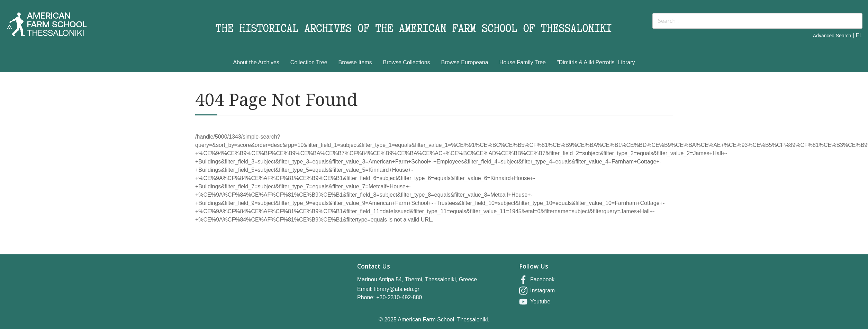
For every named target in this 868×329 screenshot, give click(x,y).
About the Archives (256, 62)
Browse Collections (407, 62)
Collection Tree (309, 62)
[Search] (757, 21)
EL (859, 35)
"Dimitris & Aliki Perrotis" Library (596, 62)
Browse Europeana (465, 62)
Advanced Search (832, 36)
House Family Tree (523, 62)
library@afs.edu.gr (397, 289)
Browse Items (355, 62)
